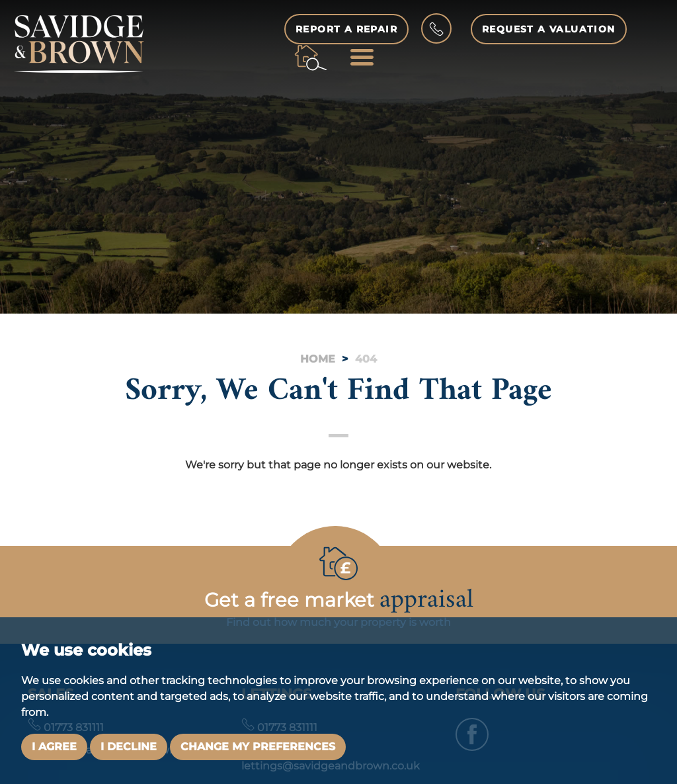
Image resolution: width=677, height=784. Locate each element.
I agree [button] (54, 747)
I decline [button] (129, 747)
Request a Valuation (549, 29)
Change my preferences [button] (258, 747)
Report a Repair (346, 29)
